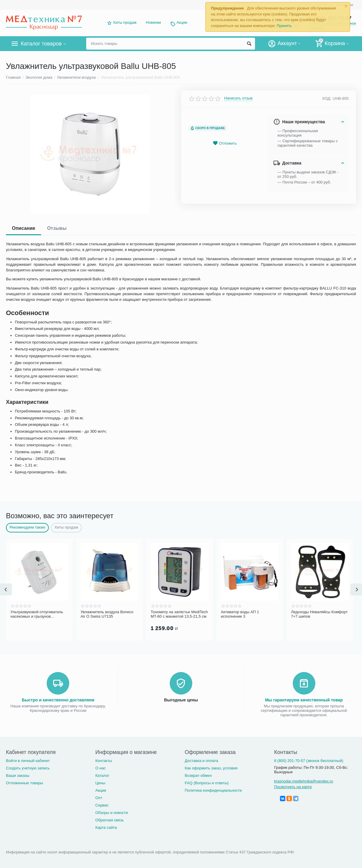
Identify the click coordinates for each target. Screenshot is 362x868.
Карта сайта (106, 827)
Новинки (154, 22)
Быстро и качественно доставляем (58, 700)
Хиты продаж (125, 22)
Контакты (104, 761)
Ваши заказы (18, 775)
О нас (101, 768)
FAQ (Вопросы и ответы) (207, 783)
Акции (182, 22)
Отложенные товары (25, 783)
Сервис (102, 805)
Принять (284, 26)
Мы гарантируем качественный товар (304, 700)
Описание (23, 228)
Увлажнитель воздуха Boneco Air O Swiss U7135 (107, 614)
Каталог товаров (41, 44)
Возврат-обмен (198, 775)
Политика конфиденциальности (213, 790)
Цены (100, 783)
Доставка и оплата (202, 761)
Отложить (225, 143)
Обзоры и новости (112, 813)
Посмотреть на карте (293, 787)
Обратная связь (110, 820)
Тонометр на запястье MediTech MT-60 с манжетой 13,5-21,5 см (179, 614)
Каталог (102, 775)
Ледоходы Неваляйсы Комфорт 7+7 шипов (319, 614)
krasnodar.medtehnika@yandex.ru (303, 781)
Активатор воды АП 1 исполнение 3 (240, 614)
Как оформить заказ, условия (211, 768)
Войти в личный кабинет (28, 761)
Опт (99, 798)
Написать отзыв (238, 98)
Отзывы (57, 228)
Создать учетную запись (28, 768)
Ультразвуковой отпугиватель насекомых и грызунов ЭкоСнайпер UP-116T (37, 614)
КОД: (327, 98)
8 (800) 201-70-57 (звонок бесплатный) (309, 761)
